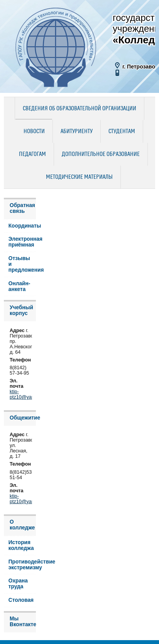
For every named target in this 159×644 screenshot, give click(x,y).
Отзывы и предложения (22, 264)
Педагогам (32, 154)
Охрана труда (18, 584)
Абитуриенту (77, 132)
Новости (34, 132)
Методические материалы (79, 177)
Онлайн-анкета (19, 286)
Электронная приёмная (22, 242)
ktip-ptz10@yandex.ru (29, 394)
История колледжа (21, 545)
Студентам (122, 132)
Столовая (21, 600)
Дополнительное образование (101, 154)
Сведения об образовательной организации (79, 109)
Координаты (22, 226)
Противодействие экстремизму (22, 565)
